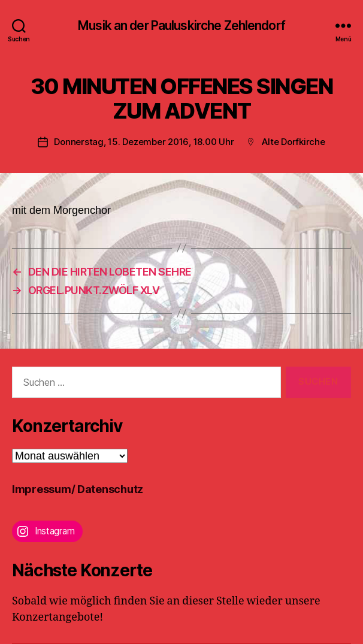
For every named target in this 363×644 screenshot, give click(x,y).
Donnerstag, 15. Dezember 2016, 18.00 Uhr (144, 142)
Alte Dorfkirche (293, 142)
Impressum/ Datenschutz (78, 489)
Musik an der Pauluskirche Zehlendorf (181, 25)
